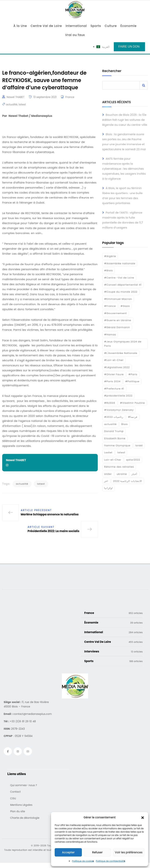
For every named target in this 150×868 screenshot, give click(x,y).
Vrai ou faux (75, 35)
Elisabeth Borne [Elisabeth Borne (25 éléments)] (115, 438)
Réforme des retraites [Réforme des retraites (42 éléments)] (119, 467)
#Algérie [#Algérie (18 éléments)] (110, 256)
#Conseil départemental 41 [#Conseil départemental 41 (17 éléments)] (123, 285)
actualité (12, 106)
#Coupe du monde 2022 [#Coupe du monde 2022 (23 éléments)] (121, 292)
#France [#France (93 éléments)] (110, 306)
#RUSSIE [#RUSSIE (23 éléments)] (110, 403)
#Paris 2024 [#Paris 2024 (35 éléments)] (112, 381)
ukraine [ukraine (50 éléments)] (122, 474)
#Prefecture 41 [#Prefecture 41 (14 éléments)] (114, 389)
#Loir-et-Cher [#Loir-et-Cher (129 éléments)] (114, 360)
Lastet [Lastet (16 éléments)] (108, 453)
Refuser (97, 852)
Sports (96, 26)
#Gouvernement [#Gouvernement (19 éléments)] (115, 313)
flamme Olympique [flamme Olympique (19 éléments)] (117, 445)
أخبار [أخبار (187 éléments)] (134, 474)
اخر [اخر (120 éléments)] (106, 481)
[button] (143, 817)
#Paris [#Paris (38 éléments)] (133, 374)
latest (22, 106)
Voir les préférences (129, 852)
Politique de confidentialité (111, 861)
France (70, 99)
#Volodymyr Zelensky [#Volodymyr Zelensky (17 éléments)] (119, 410)
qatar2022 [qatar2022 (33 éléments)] (133, 460)
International (76, 26)
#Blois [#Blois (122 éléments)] (108, 270)
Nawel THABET (16, 99)
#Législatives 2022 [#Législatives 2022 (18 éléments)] (117, 367)
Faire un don (129, 47)
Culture (111, 26)
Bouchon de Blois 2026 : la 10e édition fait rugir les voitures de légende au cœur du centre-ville (125, 120)
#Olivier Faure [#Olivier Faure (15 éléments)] (114, 374)
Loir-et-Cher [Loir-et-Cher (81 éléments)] (113, 460)
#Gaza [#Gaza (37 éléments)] (125, 306)
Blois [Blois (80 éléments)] (125, 424)
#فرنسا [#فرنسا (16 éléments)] (133, 417)
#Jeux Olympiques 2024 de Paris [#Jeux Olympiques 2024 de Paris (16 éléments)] (123, 344)
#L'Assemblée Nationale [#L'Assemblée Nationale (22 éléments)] (121, 353)
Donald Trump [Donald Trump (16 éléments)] (114, 431)
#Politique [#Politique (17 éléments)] (132, 381)
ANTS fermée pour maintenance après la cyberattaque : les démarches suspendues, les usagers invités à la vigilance (124, 169)
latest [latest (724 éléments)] (121, 453)
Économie (128, 26)
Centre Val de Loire (46, 26)
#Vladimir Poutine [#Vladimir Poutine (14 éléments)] (132, 403)
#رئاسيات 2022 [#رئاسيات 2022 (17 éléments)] (114, 417)
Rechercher (112, 71)
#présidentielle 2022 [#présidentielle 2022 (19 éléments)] (118, 396)
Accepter (68, 852)
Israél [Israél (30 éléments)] (139, 445)
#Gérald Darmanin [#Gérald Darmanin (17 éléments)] (117, 327)
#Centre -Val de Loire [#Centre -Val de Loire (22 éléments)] (119, 278)
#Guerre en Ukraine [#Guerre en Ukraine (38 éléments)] (118, 320)
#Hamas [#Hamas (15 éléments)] (110, 335)
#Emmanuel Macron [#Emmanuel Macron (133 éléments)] (118, 299)
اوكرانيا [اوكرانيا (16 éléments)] (109, 488)
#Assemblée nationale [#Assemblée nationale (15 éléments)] (120, 263)
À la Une (20, 26)
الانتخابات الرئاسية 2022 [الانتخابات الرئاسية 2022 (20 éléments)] (128, 481)
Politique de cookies (83, 861)
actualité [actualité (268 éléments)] (110, 424)
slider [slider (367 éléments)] (108, 474)
